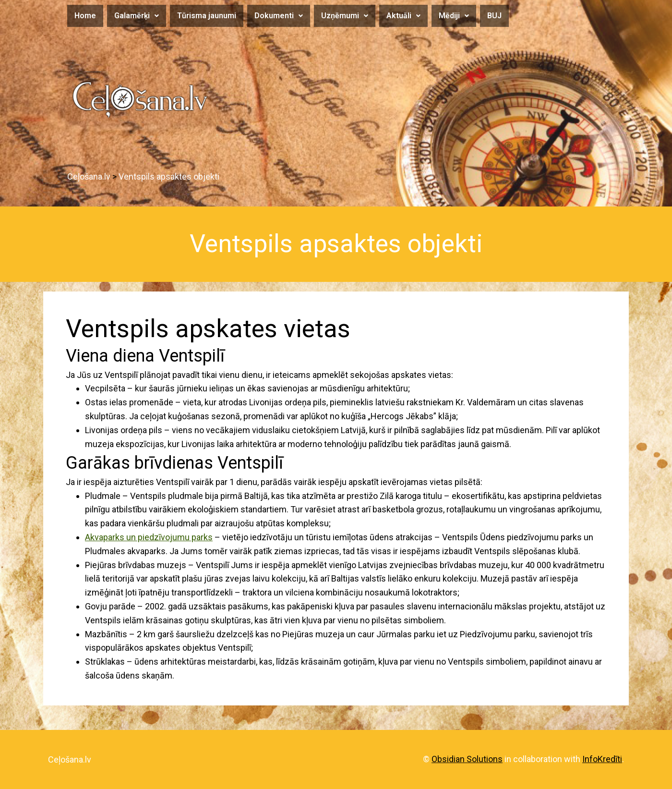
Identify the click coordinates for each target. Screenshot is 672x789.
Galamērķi (137, 16)
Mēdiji (454, 16)
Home (85, 16)
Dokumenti (279, 16)
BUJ (494, 16)
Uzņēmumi (345, 16)
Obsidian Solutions (467, 759)
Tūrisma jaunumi (207, 16)
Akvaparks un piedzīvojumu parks (149, 537)
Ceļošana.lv (70, 759)
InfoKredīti (602, 759)
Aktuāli (403, 16)
